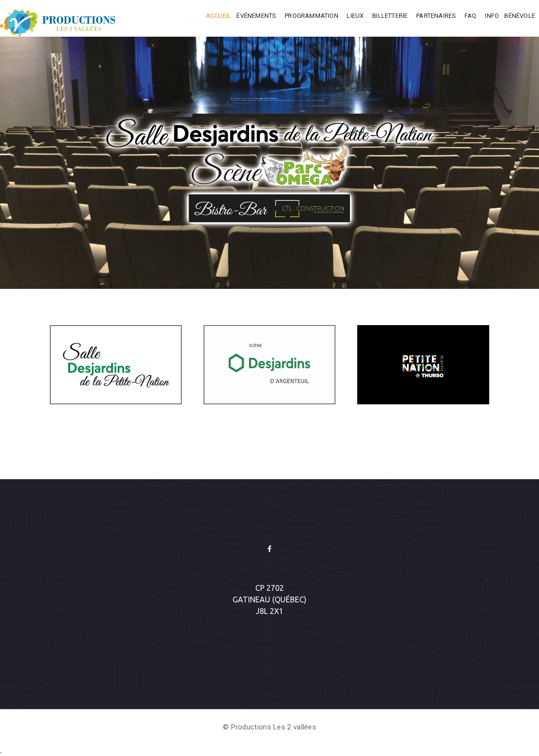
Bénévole (520, 16)
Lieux (356, 16)
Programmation (312, 16)
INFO (492, 16)
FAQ (471, 16)
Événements (257, 16)
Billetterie (391, 16)
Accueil (219, 16)
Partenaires (437, 16)
